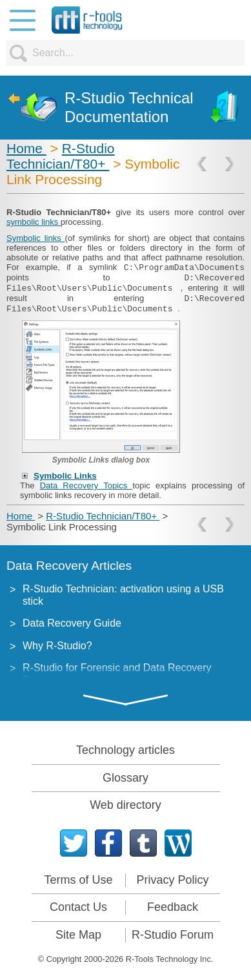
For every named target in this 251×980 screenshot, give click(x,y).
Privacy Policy (172, 880)
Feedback (173, 907)
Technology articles (126, 750)
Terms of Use (78, 880)
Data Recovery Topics (86, 485)
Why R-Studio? (57, 646)
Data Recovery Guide (72, 623)
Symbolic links (36, 238)
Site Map (78, 935)
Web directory (126, 805)
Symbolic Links (65, 476)
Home (26, 148)
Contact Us (78, 907)
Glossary (126, 778)
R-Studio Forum (173, 935)
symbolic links (34, 222)
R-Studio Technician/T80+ (61, 156)
